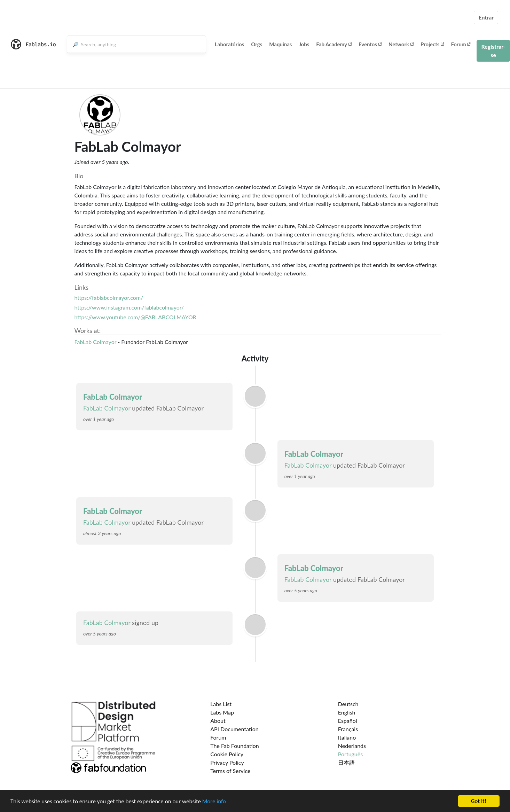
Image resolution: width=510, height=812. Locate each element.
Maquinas (280, 44)
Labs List (221, 704)
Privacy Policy (227, 762)
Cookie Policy (227, 754)
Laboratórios (229, 44)
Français (348, 729)
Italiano (347, 737)
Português (350, 754)
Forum (461, 44)
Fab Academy (334, 44)
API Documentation (234, 729)
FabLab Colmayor (96, 342)
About (218, 721)
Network (401, 44)
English (347, 712)
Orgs (257, 44)
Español (348, 721)
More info (214, 802)
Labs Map (222, 712)
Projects (432, 44)
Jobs (304, 44)
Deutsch (348, 704)
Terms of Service (230, 771)
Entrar (486, 17)
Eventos (370, 44)
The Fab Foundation (235, 746)
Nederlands (352, 746)
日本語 (346, 762)
